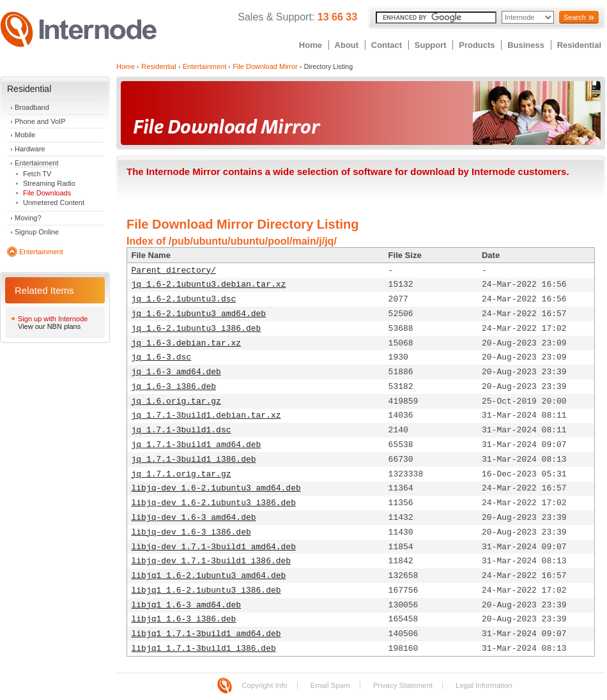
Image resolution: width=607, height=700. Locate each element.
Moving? (28, 218)
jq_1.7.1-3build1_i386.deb (194, 460)
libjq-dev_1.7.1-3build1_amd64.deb (214, 547)
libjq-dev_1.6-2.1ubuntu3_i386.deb (214, 503)
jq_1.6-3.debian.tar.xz (187, 343)
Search (575, 17)
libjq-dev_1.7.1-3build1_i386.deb (211, 561)
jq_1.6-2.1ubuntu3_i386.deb (196, 329)
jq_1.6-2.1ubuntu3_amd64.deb (199, 314)
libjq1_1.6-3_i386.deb (184, 619)
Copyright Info (265, 685)
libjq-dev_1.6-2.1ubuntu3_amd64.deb (216, 488)
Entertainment (36, 163)
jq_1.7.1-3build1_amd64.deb (196, 445)
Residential (579, 45)
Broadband (32, 107)
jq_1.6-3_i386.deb (174, 387)
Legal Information (484, 685)
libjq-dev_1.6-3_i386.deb (191, 532)
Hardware (30, 149)
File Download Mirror (265, 66)
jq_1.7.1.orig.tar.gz (181, 474)
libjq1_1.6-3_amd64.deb (187, 605)
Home (311, 45)
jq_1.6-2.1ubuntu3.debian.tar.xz (209, 285)
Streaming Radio (49, 183)
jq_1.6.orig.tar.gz (176, 401)
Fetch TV (37, 174)
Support (431, 45)
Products (477, 45)
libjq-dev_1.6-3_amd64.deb (194, 518)
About (347, 45)
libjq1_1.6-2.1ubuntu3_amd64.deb (209, 576)
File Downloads (47, 193)
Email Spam (330, 685)
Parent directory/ (174, 270)
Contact (387, 45)
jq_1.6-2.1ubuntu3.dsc (184, 299)
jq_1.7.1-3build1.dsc (181, 430)
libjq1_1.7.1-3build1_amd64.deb (206, 634)
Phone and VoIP (40, 121)
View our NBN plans (49, 326)
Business (526, 45)
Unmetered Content (54, 202)
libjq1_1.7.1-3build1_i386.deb (204, 649)
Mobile (25, 135)
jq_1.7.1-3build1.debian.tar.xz (206, 415)
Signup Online (37, 232)
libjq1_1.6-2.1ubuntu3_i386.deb (206, 590)
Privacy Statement (403, 685)
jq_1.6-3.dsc (162, 357)
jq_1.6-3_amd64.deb (176, 372)
